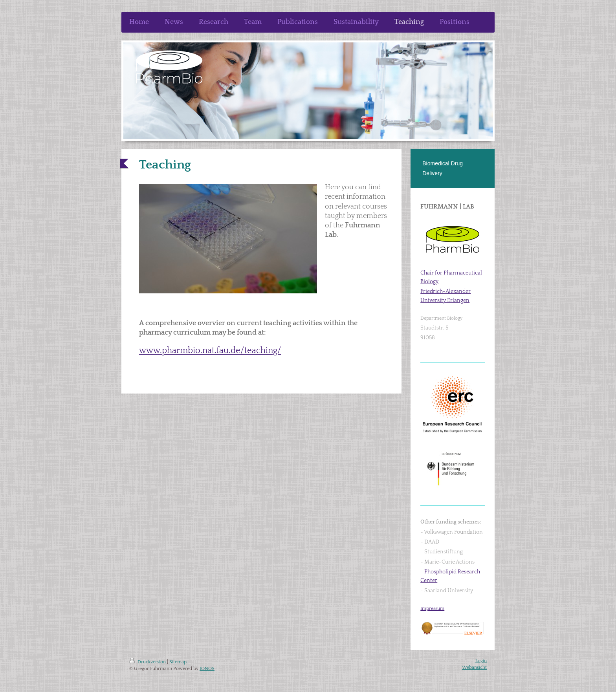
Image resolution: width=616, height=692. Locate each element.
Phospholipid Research (452, 572)
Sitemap (178, 662)
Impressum (432, 609)
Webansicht (474, 667)
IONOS (207, 669)
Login (481, 661)
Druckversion (148, 662)
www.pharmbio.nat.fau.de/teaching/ (210, 351)
